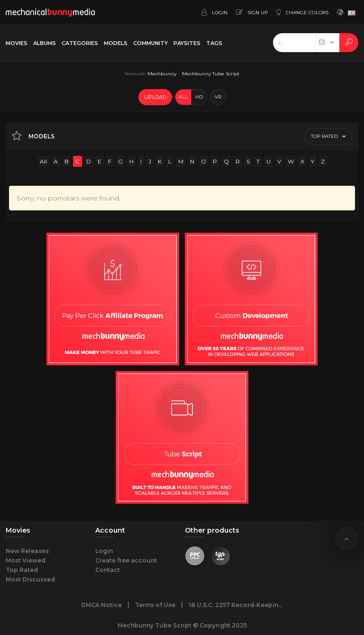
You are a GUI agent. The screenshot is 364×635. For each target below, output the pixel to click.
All (43, 161)
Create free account (126, 560)
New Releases (27, 551)
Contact (108, 570)
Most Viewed (26, 560)
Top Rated (22, 570)
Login (104, 551)
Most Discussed (30, 579)
